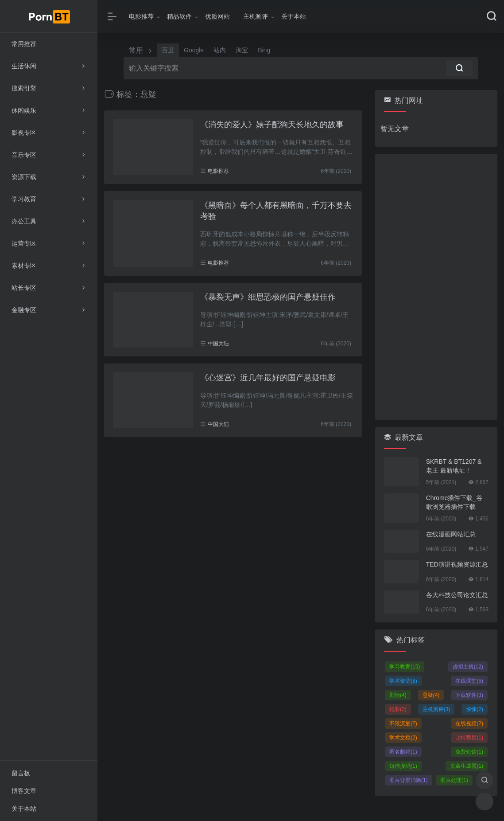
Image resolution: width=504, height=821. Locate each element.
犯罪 (398, 709)
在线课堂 (469, 681)
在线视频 (469, 723)
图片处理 (454, 780)
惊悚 (475, 709)
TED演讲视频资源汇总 (457, 564)
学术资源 (403, 681)
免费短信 (469, 752)
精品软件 (179, 16)
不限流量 (403, 723)
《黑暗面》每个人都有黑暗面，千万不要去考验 (276, 211)
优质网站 (217, 16)
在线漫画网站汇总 (451, 534)
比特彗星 (469, 738)
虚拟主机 (468, 667)
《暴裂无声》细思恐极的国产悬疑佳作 (268, 297)
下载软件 (469, 695)
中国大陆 (218, 344)
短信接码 (403, 766)
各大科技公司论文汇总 (457, 595)
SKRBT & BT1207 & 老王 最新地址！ (454, 466)
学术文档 (403, 738)
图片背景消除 (409, 780)
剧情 (398, 695)
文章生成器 (467, 766)
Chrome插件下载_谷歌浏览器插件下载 (454, 502)
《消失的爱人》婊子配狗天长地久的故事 (272, 125)
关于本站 (294, 16)
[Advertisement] (436, 287)
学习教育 (405, 667)
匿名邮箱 (403, 752)
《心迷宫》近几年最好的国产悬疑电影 (268, 378)
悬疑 (431, 695)
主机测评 (256, 16)
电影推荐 (141, 16)
